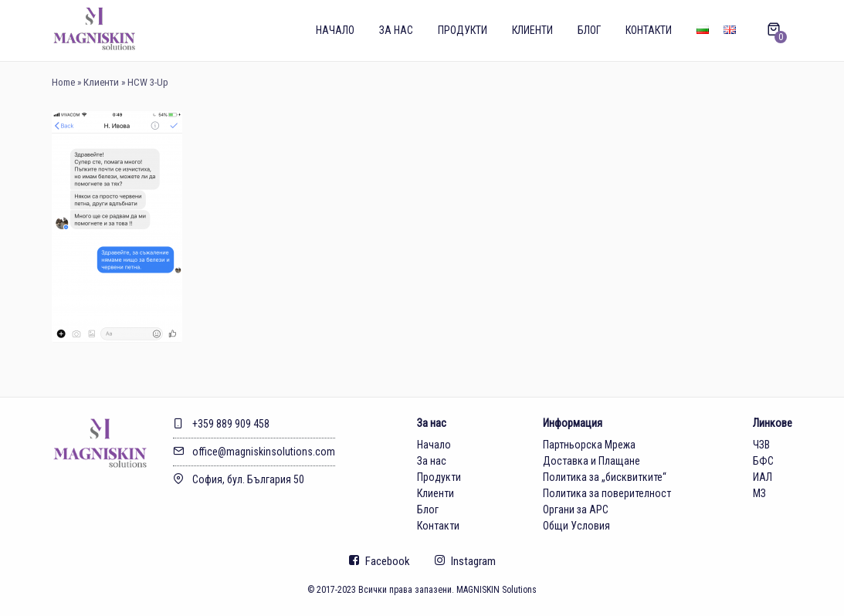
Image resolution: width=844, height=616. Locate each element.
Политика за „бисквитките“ (605, 477)
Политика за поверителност (607, 493)
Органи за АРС (576, 509)
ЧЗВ (761, 445)
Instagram (465, 561)
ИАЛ (763, 477)
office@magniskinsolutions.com (254, 452)
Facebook (380, 561)
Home (63, 82)
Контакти (649, 30)
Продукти (463, 30)
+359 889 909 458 (221, 424)
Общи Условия (576, 526)
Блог (589, 30)
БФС (763, 461)
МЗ (759, 493)
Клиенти (532, 30)
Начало (335, 30)
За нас (396, 30)
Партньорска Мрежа (589, 445)
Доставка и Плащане (591, 461)
